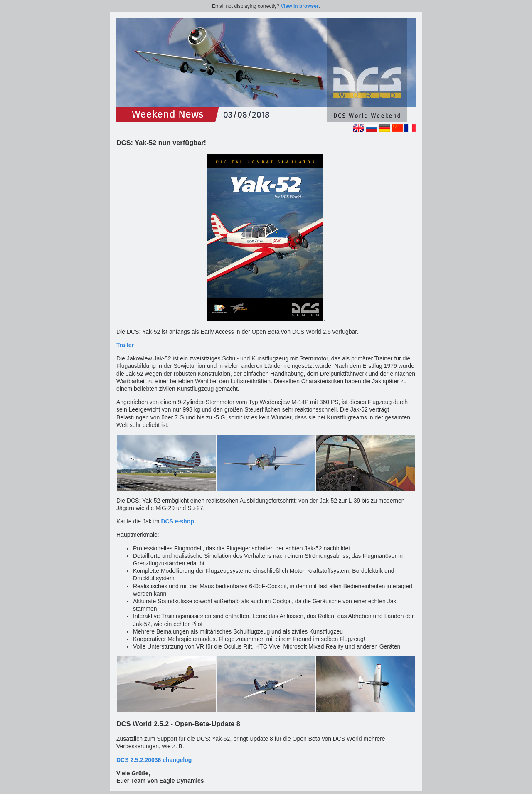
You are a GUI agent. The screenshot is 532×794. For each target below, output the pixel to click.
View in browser (299, 6)
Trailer (125, 345)
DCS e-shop (177, 521)
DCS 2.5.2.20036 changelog (154, 760)
